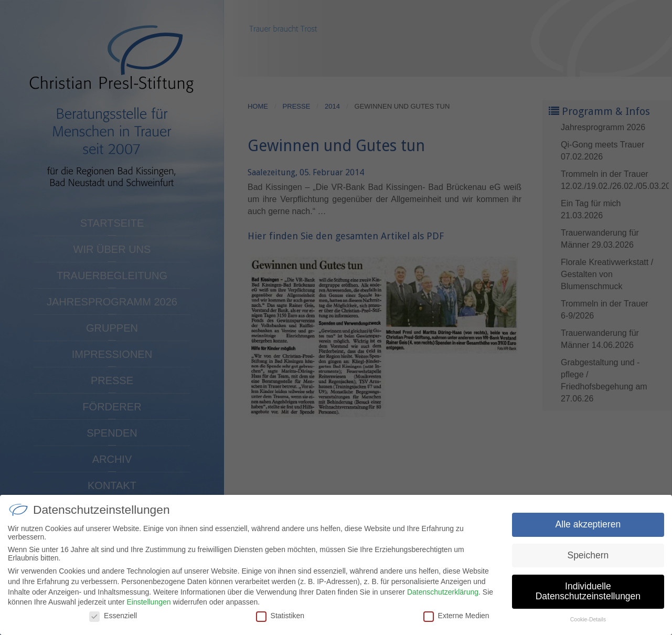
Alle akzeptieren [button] (588, 532)
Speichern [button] (588, 563)
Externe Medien (456, 623)
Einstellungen (148, 609)
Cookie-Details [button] (588, 627)
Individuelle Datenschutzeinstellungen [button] (588, 599)
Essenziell (113, 623)
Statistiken (280, 623)
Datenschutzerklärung (443, 599)
